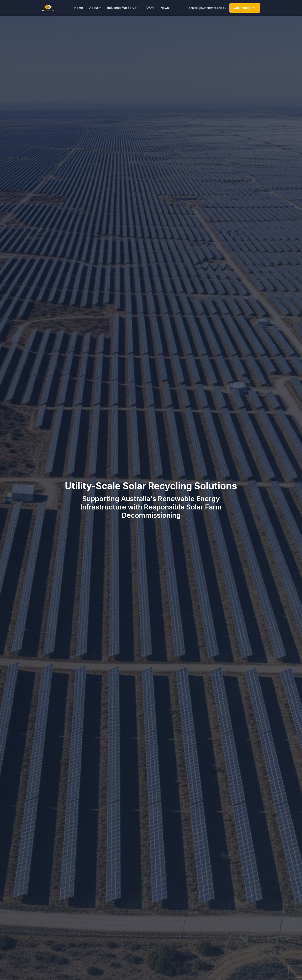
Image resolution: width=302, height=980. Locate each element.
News (165, 8)
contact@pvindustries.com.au (208, 8)
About (95, 8)
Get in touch (245, 8)
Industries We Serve (123, 8)
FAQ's (150, 8)
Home (79, 8)
